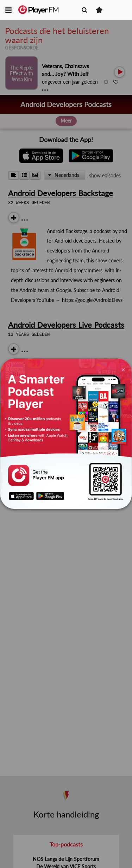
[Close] (123, 369)
